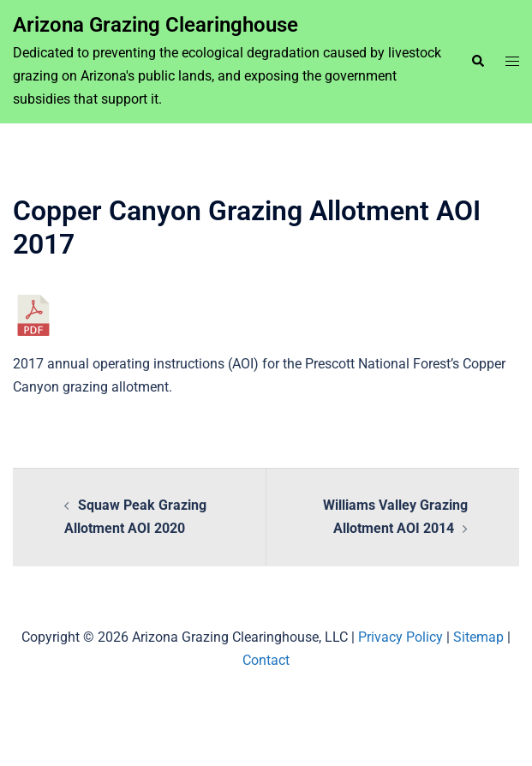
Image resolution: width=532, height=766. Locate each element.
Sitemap (478, 637)
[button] (477, 62)
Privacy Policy (400, 637)
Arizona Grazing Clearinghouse (155, 25)
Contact (266, 660)
